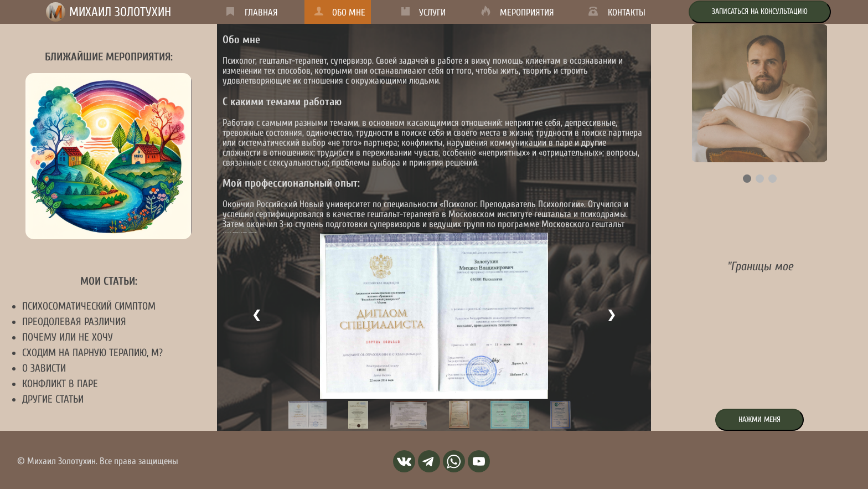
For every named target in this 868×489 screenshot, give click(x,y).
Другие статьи (53, 399)
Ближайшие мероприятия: (109, 57)
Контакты (627, 12)
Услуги (432, 12)
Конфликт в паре (60, 384)
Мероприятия (527, 12)
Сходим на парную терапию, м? (92, 353)
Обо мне (349, 12)
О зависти (44, 368)
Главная (261, 12)
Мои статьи (109, 281)
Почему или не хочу (68, 337)
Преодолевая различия (74, 322)
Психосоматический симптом (89, 306)
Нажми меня (759, 419)
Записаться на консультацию (760, 11)
